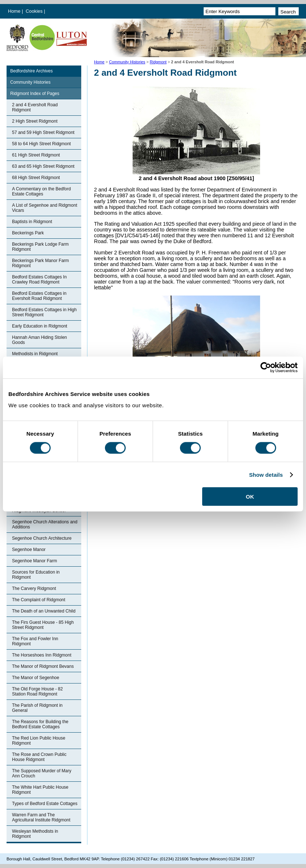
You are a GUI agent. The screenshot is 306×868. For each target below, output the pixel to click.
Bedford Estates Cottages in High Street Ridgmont (44, 312)
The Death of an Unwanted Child (44, 611)
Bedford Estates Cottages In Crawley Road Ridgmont (39, 280)
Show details (266, 474)
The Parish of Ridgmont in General (37, 708)
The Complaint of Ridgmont (39, 600)
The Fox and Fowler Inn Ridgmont (35, 641)
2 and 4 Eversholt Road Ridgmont (35, 107)
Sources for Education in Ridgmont (36, 575)
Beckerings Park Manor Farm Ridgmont (40, 263)
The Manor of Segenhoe (36, 678)
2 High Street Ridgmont (35, 121)
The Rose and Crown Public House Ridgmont (39, 757)
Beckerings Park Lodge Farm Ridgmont (40, 247)
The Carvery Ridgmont (34, 588)
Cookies (35, 11)
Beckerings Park (28, 233)
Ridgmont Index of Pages (35, 94)
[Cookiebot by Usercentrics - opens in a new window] (266, 367)
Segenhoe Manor (29, 550)
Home (14, 11)
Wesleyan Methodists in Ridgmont (35, 834)
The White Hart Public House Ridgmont (40, 790)
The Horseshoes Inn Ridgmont (42, 655)
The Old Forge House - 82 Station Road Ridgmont (37, 691)
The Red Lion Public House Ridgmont (39, 741)
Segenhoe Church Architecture (42, 538)
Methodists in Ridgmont (35, 354)
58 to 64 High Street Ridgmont (41, 144)
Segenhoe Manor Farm (34, 561)
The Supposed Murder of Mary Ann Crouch (42, 773)
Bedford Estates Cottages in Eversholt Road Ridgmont (39, 296)
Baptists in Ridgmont (32, 222)
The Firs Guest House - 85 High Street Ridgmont (43, 625)
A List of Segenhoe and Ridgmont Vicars (45, 208)
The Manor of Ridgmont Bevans (43, 666)
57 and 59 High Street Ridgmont (43, 132)
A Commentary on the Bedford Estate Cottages (41, 191)
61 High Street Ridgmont (36, 155)
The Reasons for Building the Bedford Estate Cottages (40, 724)
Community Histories (127, 62)
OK (250, 497)
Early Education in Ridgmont (40, 326)
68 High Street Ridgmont (36, 178)
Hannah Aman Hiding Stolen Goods (40, 340)
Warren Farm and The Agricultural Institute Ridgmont (41, 817)
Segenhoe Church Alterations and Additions (45, 524)
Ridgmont (158, 62)
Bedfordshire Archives (32, 71)
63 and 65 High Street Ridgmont (43, 166)
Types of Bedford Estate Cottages (45, 804)
